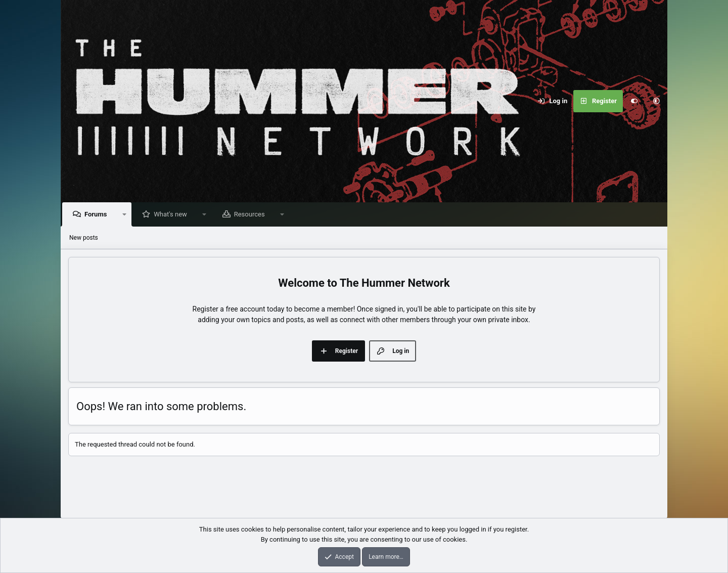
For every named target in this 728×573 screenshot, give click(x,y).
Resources (252, 215)
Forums (98, 215)
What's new (173, 215)
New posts (84, 238)
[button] (656, 101)
